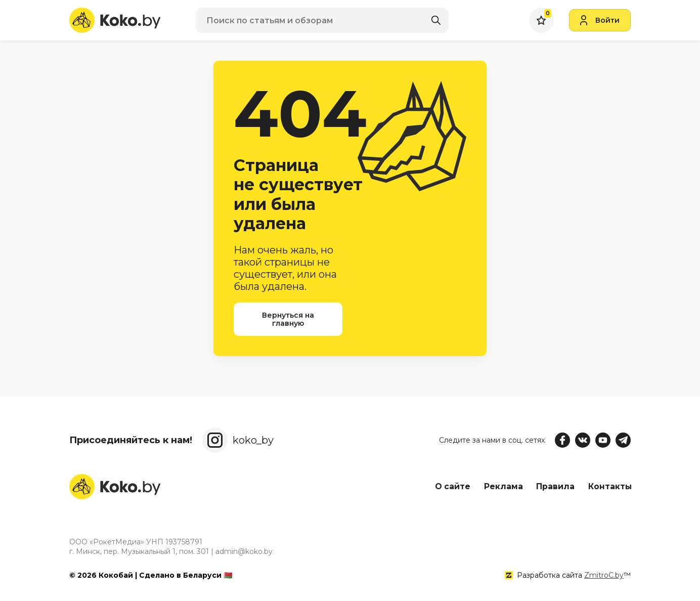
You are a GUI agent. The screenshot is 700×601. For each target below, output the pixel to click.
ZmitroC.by (604, 575)
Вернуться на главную (288, 319)
